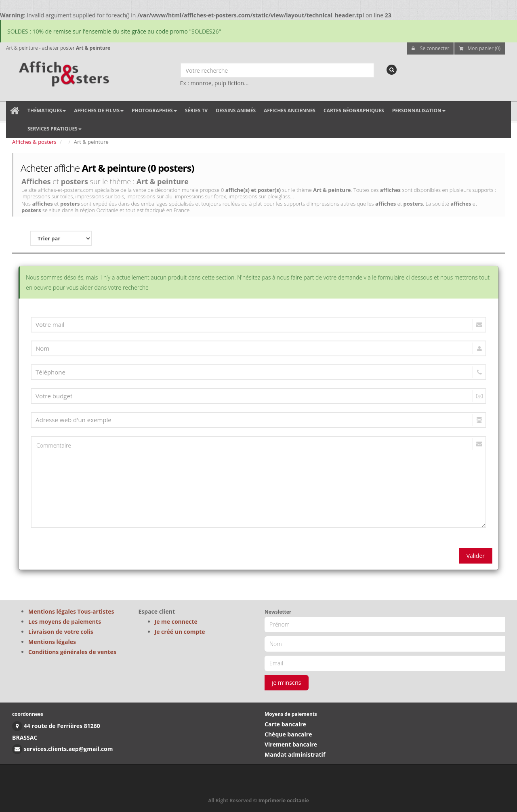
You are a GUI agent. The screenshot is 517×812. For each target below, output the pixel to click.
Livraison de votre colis (61, 632)
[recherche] (392, 70)
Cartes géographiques (354, 110)
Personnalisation (419, 110)
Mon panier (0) (480, 48)
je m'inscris (287, 683)
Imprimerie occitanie (284, 800)
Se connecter (431, 48)
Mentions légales (52, 642)
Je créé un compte (180, 632)
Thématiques (47, 110)
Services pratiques (55, 129)
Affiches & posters (34, 142)
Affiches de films (99, 110)
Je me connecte (176, 622)
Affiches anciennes (290, 110)
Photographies (154, 110)
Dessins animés (236, 110)
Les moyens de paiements (65, 622)
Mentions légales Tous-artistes (71, 611)
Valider (476, 556)
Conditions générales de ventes (72, 652)
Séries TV (196, 110)
